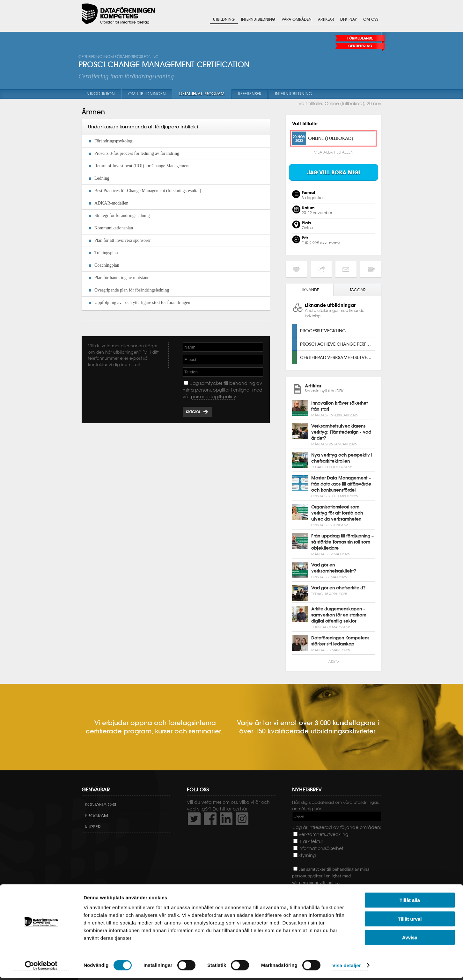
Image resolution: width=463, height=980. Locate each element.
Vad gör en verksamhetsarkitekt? (334, 568)
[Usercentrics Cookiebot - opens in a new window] (41, 968)
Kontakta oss (100, 804)
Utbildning (224, 20)
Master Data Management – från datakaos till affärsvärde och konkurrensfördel (341, 484)
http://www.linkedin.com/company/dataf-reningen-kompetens (226, 819)
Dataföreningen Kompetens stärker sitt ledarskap (340, 641)
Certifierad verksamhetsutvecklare (337, 357)
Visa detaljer (346, 967)
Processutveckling (323, 331)
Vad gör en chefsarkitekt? (338, 588)
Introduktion (100, 94)
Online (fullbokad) (331, 138)
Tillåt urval (410, 921)
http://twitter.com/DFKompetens (194, 819)
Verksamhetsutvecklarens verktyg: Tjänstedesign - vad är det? (341, 432)
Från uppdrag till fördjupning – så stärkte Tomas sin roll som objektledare (342, 542)
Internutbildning (258, 20)
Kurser (93, 827)
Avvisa (410, 939)
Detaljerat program (202, 94)
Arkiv (334, 662)
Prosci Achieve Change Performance (337, 344)
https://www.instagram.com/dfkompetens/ (242, 819)
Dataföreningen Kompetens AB (118, 14)
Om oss (371, 20)
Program (96, 816)
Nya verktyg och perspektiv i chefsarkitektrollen (342, 458)
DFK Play (349, 20)
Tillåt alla (410, 902)
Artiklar (326, 20)
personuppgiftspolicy (213, 397)
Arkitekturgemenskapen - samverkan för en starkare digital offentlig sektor (339, 615)
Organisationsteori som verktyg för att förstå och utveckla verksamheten (337, 513)
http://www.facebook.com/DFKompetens (210, 819)
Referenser (250, 94)
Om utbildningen (147, 94)
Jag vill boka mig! (334, 172)
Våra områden (297, 20)
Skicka (193, 412)
